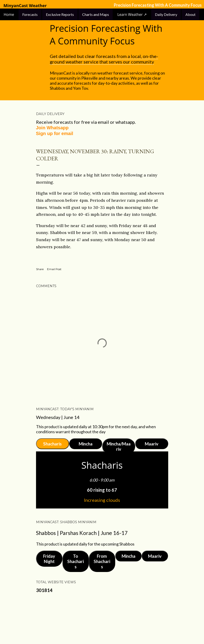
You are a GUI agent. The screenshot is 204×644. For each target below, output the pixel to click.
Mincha (86, 444)
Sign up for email (55, 133)
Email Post (54, 269)
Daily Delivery (166, 14)
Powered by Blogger (102, 619)
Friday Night (49, 559)
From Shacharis (102, 561)
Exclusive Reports (60, 14)
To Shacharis (75, 561)
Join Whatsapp (52, 128)
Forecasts (30, 14)
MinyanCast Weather (25, 6)
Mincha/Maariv (119, 446)
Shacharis (52, 444)
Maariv (152, 444)
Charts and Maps (96, 14)
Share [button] (40, 269)
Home (9, 14)
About (190, 14)
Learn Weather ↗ (132, 14)
